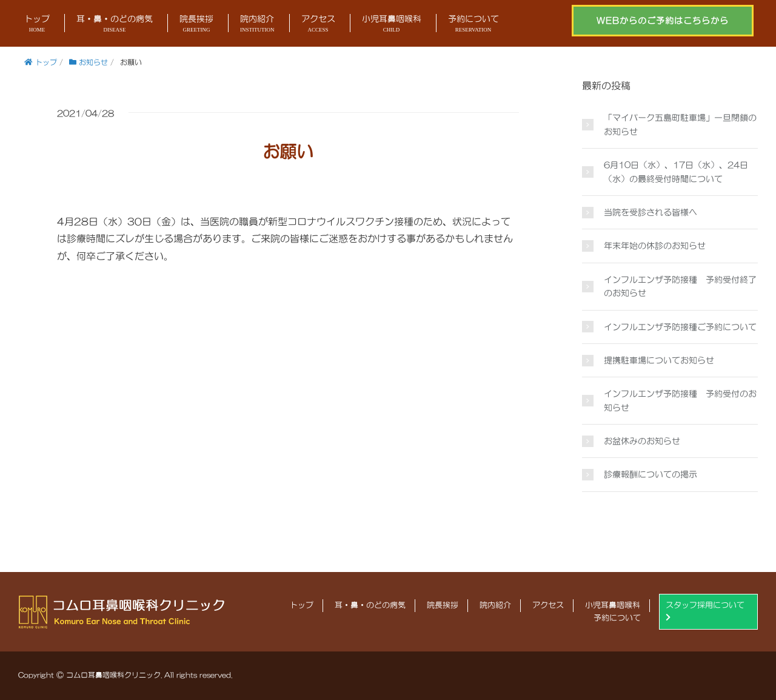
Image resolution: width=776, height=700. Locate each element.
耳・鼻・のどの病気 (115, 25)
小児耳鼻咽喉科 (392, 25)
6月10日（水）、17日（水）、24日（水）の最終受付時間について (676, 172)
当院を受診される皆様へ (651, 212)
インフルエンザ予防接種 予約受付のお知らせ (680, 400)
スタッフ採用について (705, 611)
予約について (473, 25)
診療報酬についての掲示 (651, 474)
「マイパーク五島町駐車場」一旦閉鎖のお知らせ (680, 124)
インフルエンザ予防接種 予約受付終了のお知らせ (680, 286)
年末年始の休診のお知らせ (655, 246)
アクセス (318, 25)
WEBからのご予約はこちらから (663, 21)
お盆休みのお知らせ (642, 441)
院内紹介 (257, 25)
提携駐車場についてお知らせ (659, 360)
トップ (37, 25)
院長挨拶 (196, 25)
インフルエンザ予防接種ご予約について (680, 327)
